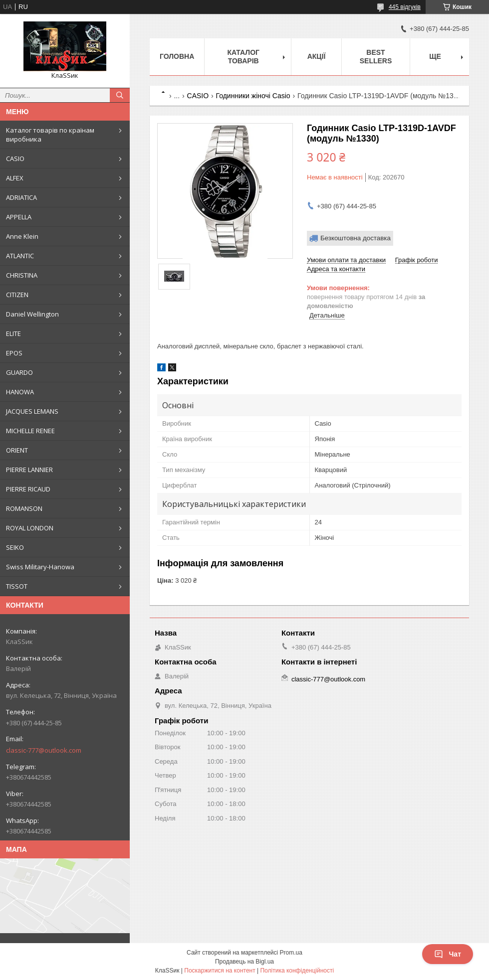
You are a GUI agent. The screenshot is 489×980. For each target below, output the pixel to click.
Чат (448, 954)
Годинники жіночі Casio (253, 96)
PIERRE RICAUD (28, 489)
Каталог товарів (243, 57)
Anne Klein (22, 236)
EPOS (14, 353)
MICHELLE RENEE (30, 431)
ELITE (13, 333)
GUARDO (19, 372)
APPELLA (19, 217)
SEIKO (15, 547)
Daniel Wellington (32, 314)
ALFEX (15, 178)
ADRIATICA (21, 197)
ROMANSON (24, 508)
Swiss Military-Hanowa (40, 567)
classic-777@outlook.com (44, 750)
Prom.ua (291, 953)
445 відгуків (405, 7)
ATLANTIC (20, 256)
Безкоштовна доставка (356, 238)
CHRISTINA (22, 275)
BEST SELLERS (376, 57)
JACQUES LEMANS (32, 411)
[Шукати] (120, 95)
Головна (177, 56)
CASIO (15, 159)
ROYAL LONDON (30, 528)
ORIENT (17, 450)
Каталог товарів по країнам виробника (50, 135)
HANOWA (20, 392)
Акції (317, 56)
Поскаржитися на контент (220, 971)
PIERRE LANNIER (29, 470)
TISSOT (17, 586)
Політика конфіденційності (297, 971)
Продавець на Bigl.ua (244, 962)
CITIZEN (17, 295)
